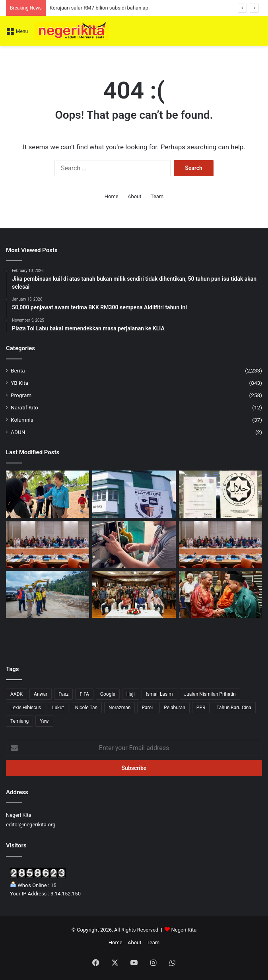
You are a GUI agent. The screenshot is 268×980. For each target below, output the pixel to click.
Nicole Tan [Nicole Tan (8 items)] (86, 708)
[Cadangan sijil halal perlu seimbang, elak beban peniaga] (220, 494)
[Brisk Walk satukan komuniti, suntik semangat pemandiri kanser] (48, 494)
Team (157, 196)
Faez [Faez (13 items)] (63, 694)
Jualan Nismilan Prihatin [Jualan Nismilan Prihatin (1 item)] (210, 694)
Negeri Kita (184, 930)
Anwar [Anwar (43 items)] (41, 694)
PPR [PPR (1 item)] (201, 708)
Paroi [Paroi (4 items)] (147, 708)
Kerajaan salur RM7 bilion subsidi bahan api (100, 8)
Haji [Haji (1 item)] (131, 694)
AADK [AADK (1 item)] (17, 694)
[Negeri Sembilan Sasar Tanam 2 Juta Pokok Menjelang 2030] (134, 594)
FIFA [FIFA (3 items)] (84, 694)
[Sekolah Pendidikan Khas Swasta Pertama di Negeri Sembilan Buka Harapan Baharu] (134, 494)
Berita (18, 370)
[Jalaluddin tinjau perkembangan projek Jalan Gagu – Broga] (48, 594)
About (135, 196)
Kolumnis (22, 420)
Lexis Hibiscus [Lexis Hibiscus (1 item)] (26, 708)
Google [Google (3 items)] (108, 694)
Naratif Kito (24, 407)
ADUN (18, 432)
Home (112, 196)
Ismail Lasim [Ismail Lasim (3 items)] (159, 694)
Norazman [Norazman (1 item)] (119, 708)
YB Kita (19, 383)
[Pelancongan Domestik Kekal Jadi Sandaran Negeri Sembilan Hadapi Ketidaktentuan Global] (220, 594)
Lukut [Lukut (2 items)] (58, 708)
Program (21, 395)
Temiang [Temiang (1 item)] (19, 721)
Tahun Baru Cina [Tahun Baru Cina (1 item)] (234, 708)
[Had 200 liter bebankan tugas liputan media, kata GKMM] (134, 544)
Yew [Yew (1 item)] (44, 721)
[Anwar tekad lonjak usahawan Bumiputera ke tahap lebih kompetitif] (48, 544)
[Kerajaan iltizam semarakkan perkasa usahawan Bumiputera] (220, 544)
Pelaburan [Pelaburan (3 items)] (175, 708)
